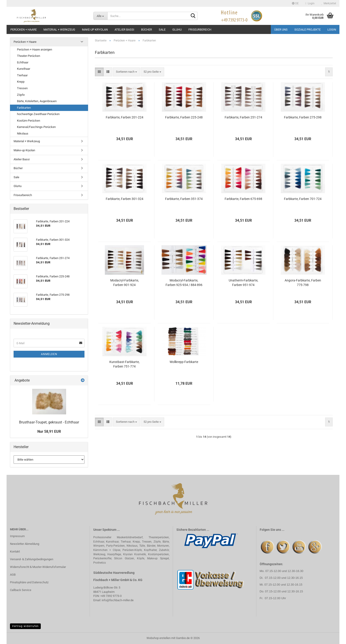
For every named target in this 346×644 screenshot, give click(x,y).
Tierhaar (22, 75)
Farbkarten (24, 108)
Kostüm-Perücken (29, 121)
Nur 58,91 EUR (49, 431)
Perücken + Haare (24, 30)
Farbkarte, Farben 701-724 (303, 199)
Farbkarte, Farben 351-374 (184, 199)
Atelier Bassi (124, 30)
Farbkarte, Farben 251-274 (243, 117)
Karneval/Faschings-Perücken (36, 127)
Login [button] (310, 3)
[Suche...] (100, 16)
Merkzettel (329, 3)
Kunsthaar (24, 69)
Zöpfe (21, 95)
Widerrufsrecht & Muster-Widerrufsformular (38, 567)
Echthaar (23, 62)
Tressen (22, 88)
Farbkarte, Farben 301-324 (125, 199)
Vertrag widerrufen (25, 626)
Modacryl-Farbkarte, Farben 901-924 (125, 283)
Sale (162, 30)
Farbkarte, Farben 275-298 (303, 117)
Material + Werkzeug (59, 30)
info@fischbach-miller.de (118, 600)
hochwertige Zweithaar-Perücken (38, 114)
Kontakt (15, 551)
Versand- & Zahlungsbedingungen (32, 559)
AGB (13, 575)
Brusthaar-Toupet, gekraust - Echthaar (49, 422)
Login (332, 30)
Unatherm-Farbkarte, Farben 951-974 (243, 283)
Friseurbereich (200, 30)
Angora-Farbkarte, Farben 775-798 (303, 283)
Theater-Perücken (29, 56)
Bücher (147, 30)
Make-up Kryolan (95, 30)
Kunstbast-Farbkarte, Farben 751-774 (124, 364)
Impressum (17, 536)
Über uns (281, 30)
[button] (295, 3)
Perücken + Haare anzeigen (35, 49)
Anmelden (49, 354)
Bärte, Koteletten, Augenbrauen (37, 101)
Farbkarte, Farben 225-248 (184, 117)
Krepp (21, 82)
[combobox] (126, 72)
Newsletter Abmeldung (25, 544)
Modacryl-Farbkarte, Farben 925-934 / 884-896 (184, 283)
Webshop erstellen (159, 638)
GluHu (177, 30)
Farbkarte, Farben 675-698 (243, 199)
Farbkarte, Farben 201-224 (125, 117)
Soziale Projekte (308, 30)
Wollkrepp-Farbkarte (184, 362)
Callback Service (21, 590)
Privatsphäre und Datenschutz (29, 582)
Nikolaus (23, 133)
